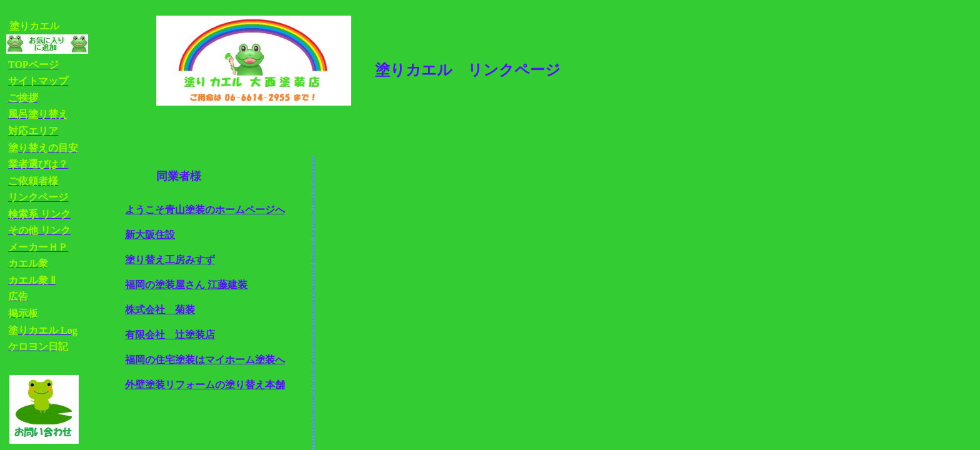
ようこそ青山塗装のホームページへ (205, 210)
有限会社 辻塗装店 (170, 335)
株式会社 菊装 (160, 310)
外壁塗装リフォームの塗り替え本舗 (205, 385)
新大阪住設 (150, 235)
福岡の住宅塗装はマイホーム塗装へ (205, 360)
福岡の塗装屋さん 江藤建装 (186, 285)
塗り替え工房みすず (170, 260)
